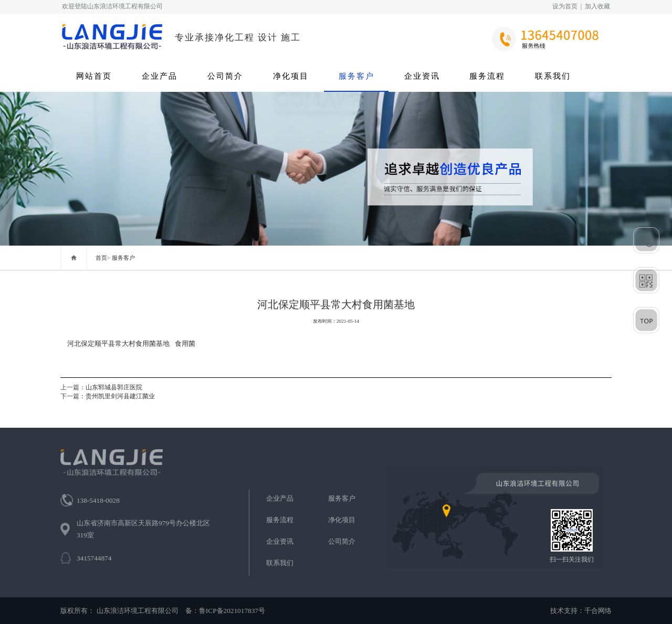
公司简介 (225, 76)
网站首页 (94, 76)
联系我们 (553, 76)
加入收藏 (597, 6)
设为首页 (565, 6)
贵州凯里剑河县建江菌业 (120, 396)
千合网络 (598, 611)
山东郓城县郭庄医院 (114, 387)
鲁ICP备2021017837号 (232, 611)
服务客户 (356, 76)
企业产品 (160, 76)
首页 (101, 258)
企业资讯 (422, 76)
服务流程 (487, 76)
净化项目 (291, 76)
